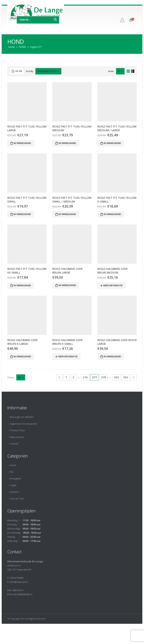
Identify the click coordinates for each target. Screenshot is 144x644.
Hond (13, 465)
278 (104, 377)
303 (126, 377)
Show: (111, 71)
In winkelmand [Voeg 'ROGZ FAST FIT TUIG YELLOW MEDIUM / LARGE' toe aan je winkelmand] (112, 143)
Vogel (13, 485)
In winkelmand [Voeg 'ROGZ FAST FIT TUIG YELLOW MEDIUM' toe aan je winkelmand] (67, 143)
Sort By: (30, 71)
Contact (14, 444)
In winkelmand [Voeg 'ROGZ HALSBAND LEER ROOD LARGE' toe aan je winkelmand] (112, 356)
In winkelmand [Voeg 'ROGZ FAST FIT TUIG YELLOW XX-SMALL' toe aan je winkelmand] (22, 285)
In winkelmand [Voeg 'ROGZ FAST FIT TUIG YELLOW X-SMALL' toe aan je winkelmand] (112, 214)
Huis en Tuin (17, 499)
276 (85, 377)
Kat (12, 472)
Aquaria (14, 492)
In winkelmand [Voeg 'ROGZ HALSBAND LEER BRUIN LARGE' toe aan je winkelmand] (67, 285)
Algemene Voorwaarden (24, 424)
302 (116, 377)
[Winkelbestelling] (48, 71)
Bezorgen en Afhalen (22, 417)
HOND (22, 47)
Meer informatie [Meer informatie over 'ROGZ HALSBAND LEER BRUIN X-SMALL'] (68, 356)
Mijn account (17, 437)
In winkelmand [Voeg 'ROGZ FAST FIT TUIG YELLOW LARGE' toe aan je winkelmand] (22, 143)
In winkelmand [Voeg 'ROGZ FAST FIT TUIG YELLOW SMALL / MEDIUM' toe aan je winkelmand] (67, 214)
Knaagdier (16, 479)
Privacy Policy (17, 430)
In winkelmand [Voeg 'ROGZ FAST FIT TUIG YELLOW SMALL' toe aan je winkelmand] (22, 214)
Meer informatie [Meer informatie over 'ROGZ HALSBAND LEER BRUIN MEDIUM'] (113, 285)
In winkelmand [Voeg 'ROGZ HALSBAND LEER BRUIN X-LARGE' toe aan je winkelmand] (22, 356)
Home (12, 47)
